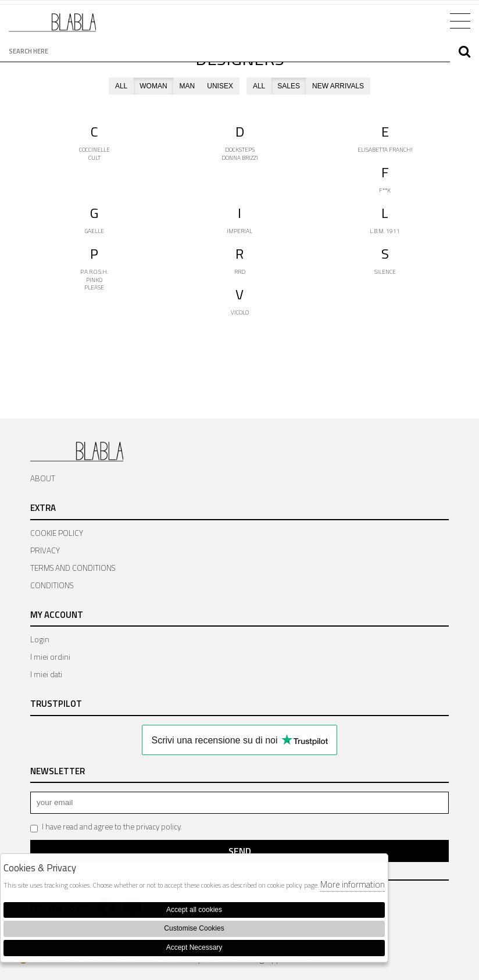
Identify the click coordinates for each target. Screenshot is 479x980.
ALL (121, 86)
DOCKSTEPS (240, 150)
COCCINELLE (94, 150)
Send (240, 851)
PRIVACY (45, 550)
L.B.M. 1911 (385, 231)
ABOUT (43, 478)
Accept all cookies (194, 910)
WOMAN (153, 86)
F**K (385, 190)
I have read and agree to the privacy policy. (106, 827)
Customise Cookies (194, 928)
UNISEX (220, 86)
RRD (240, 272)
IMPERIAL (239, 231)
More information (353, 884)
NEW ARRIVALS (338, 86)
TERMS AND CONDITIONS (73, 568)
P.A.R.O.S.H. (94, 272)
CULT (94, 158)
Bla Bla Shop (52, 27)
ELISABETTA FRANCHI (385, 150)
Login (40, 639)
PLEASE (94, 287)
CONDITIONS (52, 585)
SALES (289, 86)
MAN (187, 86)
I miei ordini (50, 657)
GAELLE (94, 231)
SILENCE (385, 272)
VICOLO (240, 312)
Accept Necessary (194, 947)
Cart (425, 20)
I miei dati (46, 674)
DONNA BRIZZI (240, 158)
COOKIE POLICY (57, 533)
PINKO (94, 280)
